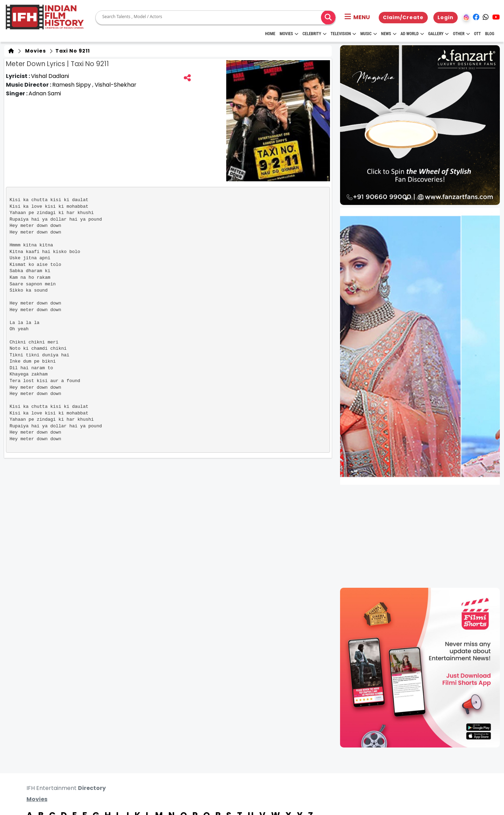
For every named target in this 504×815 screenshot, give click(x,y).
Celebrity (314, 34)
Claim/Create (403, 17)
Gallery (438, 34)
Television (343, 34)
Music (368, 34)
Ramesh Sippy (72, 85)
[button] (357, 17)
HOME (270, 34)
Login (446, 17)
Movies (289, 34)
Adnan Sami (45, 93)
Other (461, 34)
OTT (478, 34)
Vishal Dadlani (50, 76)
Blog (490, 34)
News (389, 34)
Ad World (412, 34)
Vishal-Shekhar (116, 85)
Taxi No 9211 (72, 51)
